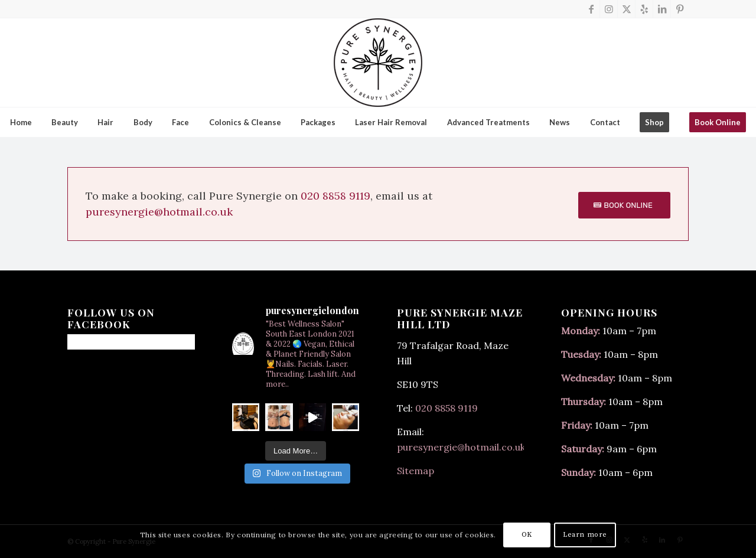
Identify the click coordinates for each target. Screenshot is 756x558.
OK (527, 535)
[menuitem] (21, 122)
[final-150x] (378, 63)
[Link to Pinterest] (680, 9)
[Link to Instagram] (609, 9)
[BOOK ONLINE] (624, 205)
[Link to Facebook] (591, 9)
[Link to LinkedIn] (662, 9)
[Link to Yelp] (644, 9)
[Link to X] (626, 9)
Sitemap (416, 471)
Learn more (585, 535)
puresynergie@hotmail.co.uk (159, 212)
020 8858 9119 (335, 196)
